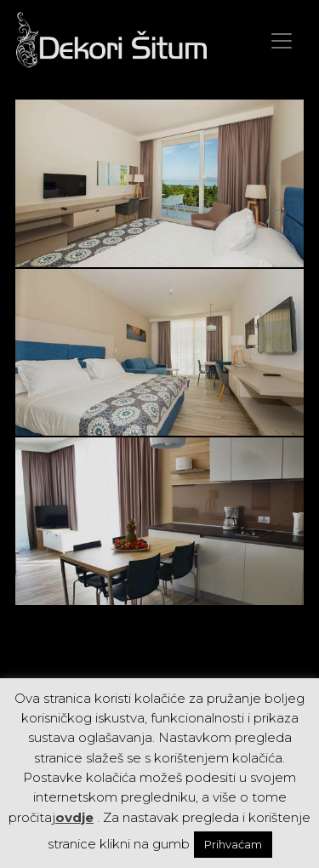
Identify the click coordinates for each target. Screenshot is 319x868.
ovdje (74, 817)
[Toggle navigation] (282, 41)
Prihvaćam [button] (233, 844)
